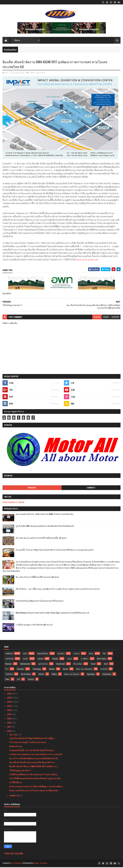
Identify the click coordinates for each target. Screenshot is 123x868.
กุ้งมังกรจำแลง (16, 747)
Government (61, 665)
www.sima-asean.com (87, 261)
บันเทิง (26, 660)
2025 (10, 699)
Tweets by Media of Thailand (13, 503)
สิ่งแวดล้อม (78, 665)
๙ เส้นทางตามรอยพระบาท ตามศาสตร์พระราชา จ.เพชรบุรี (35, 755)
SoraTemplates (16, 864)
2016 (9, 732)
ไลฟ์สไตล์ (9, 654)
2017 (9, 728)
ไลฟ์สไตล (9, 675)
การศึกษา (85, 660)
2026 (10, 694)
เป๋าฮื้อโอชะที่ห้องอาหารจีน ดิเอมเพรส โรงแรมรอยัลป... (34, 775)
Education (20, 670)
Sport (106, 665)
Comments (91, 489)
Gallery (54, 675)
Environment (107, 675)
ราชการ (77, 654)
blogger (97, 318)
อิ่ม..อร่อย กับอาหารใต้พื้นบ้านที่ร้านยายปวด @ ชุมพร (37, 578)
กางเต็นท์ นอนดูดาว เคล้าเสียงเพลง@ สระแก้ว (34, 626)
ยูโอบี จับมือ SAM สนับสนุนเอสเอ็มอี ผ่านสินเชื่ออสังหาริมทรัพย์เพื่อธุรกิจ (45, 527)
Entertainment (25, 665)
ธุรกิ (18, 680)
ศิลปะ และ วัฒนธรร (72, 675)
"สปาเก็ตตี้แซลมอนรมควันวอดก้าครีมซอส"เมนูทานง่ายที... (35, 779)
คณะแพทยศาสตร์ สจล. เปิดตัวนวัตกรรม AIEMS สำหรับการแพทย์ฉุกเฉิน (44, 515)
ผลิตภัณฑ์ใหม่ (43, 654)
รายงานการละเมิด (14, 854)
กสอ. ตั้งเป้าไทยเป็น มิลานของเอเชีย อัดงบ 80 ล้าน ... (33, 763)
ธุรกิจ (25, 654)
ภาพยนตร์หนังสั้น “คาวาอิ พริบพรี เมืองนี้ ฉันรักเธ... (32, 751)
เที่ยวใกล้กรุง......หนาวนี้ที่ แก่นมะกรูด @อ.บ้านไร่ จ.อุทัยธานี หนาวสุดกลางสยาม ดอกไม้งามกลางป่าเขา (58, 590)
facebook (115, 318)
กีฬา (105, 654)
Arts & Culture (26, 675)
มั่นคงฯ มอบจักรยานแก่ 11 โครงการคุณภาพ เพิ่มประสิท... (34, 791)
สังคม (91, 654)
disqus (106, 318)
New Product (102, 660)
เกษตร (32, 74)
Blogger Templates (40, 864)
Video (7, 680)
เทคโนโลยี (9, 660)
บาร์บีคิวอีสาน (15, 783)
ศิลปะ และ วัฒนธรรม (84, 670)
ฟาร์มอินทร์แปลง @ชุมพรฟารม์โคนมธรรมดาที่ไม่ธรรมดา (40, 602)
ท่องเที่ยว (61, 654)
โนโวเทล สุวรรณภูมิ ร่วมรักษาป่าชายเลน (28, 743)
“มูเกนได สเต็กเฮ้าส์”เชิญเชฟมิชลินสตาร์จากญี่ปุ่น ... (33, 739)
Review (66, 670)
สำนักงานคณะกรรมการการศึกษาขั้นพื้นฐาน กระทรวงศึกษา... (37, 787)
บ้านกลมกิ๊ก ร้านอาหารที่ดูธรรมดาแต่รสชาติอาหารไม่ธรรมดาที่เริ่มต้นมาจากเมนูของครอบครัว (55, 551)
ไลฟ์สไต (31, 680)
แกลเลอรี (104, 670)
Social (93, 665)
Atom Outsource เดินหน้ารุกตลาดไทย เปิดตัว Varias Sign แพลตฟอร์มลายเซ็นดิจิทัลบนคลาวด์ (52, 614)
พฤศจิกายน (15, 796)
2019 (9, 724)
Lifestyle (55, 660)
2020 (10, 719)
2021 (9, 715)
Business (9, 665)
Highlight (32, 489)
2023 (10, 707)
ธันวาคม (14, 735)
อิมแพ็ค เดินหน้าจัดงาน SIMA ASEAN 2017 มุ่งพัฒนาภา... (34, 767)
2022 (10, 711)
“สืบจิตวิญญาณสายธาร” (20, 771)
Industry (52, 670)
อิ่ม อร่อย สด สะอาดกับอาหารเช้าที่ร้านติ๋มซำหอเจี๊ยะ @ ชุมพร (41, 539)
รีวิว (7, 670)
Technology (37, 670)
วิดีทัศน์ (41, 675)
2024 (10, 703)
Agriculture (41, 74)
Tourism (40, 660)
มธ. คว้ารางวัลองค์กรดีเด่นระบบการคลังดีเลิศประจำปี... (34, 759)
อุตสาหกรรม (43, 665)
